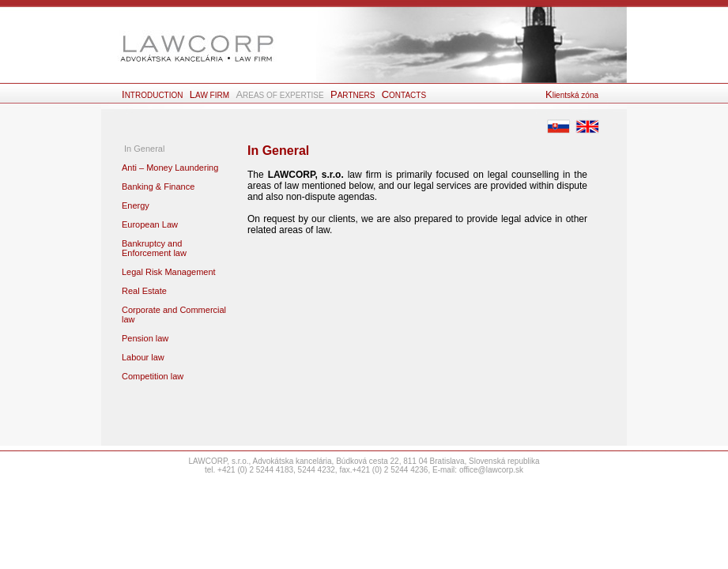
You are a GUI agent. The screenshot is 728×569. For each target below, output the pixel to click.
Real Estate (144, 291)
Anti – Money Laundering (170, 168)
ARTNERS (354, 95)
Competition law (153, 376)
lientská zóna (572, 95)
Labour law (143, 357)
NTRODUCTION (153, 95)
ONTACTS (404, 95)
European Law (150, 224)
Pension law (145, 338)
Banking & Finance (158, 187)
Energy (136, 205)
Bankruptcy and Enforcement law (154, 248)
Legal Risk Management (169, 272)
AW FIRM (211, 95)
